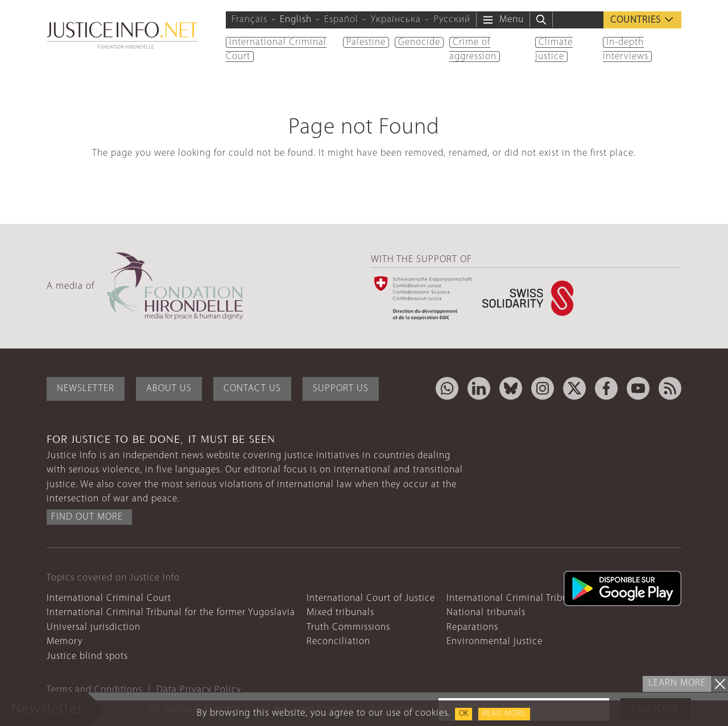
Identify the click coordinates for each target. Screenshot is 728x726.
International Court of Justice (371, 598)
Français (249, 20)
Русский (452, 20)
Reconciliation (338, 642)
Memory (65, 642)
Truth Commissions (348, 627)
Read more (504, 714)
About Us (169, 389)
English (296, 20)
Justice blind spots (87, 656)
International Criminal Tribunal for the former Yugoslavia (171, 613)
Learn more (677, 683)
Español (341, 20)
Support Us (341, 389)
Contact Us (252, 389)
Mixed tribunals (340, 613)
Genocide (419, 42)
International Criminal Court (109, 598)
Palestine (366, 42)
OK (464, 714)
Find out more (87, 517)
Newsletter (86, 389)
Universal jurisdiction (94, 627)
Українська (396, 20)
